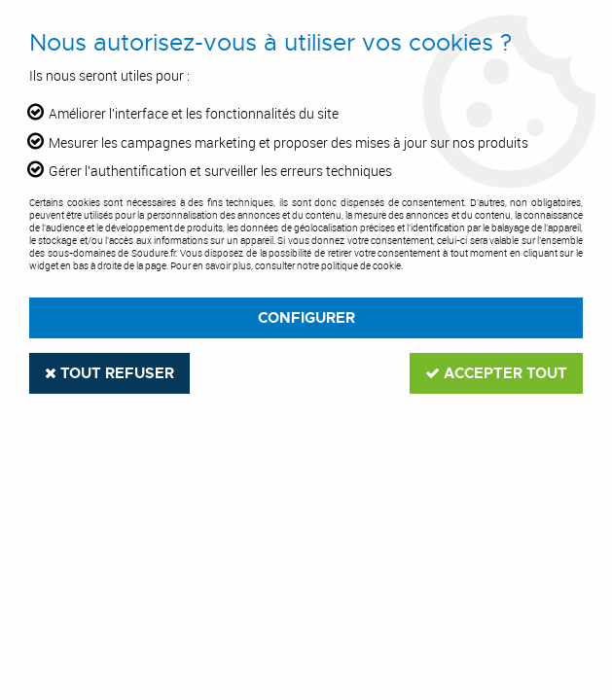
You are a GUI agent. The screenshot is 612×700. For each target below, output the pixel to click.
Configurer (306, 318)
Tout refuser (109, 373)
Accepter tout (496, 373)
